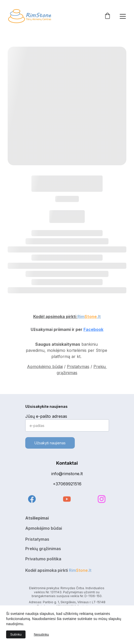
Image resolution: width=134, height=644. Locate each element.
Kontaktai (67, 463)
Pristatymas (78, 368)
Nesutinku (41, 634)
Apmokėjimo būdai (45, 368)
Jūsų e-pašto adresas (46, 416)
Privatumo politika (43, 560)
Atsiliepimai (37, 519)
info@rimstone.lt (67, 474)
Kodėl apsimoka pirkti (55, 317)
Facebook (93, 330)
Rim (81, 317)
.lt (99, 317)
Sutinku (16, 634)
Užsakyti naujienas (50, 443)
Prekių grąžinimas (43, 549)
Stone (91, 317)
